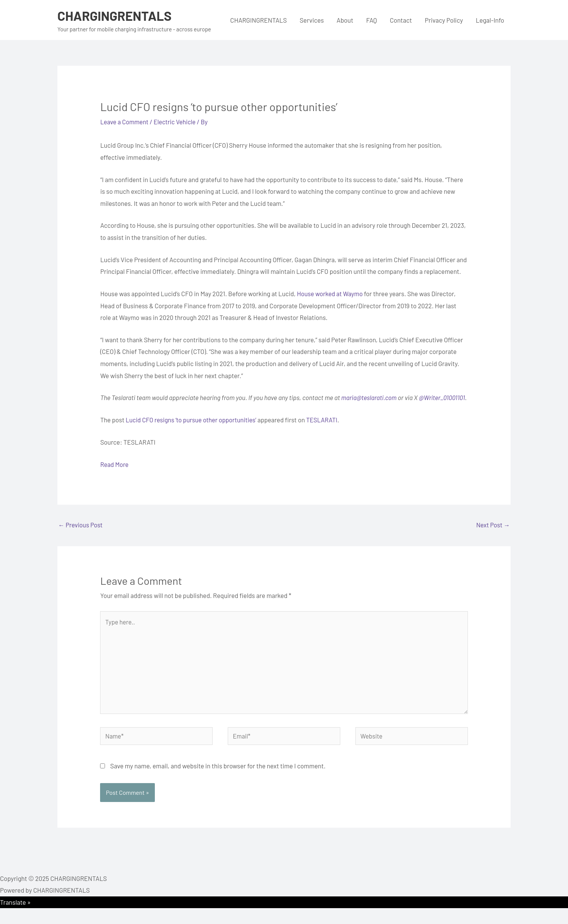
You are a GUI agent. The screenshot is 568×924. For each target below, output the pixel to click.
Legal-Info (490, 20)
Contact (401, 20)
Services (312, 20)
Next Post (492, 537)
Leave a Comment (125, 122)
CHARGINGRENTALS (116, 15)
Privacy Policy (444, 20)
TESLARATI (326, 431)
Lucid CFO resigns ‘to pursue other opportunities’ (193, 431)
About (345, 20)
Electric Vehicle (177, 122)
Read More (115, 476)
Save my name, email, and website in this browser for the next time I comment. (218, 781)
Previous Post (81, 537)
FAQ (371, 20)
